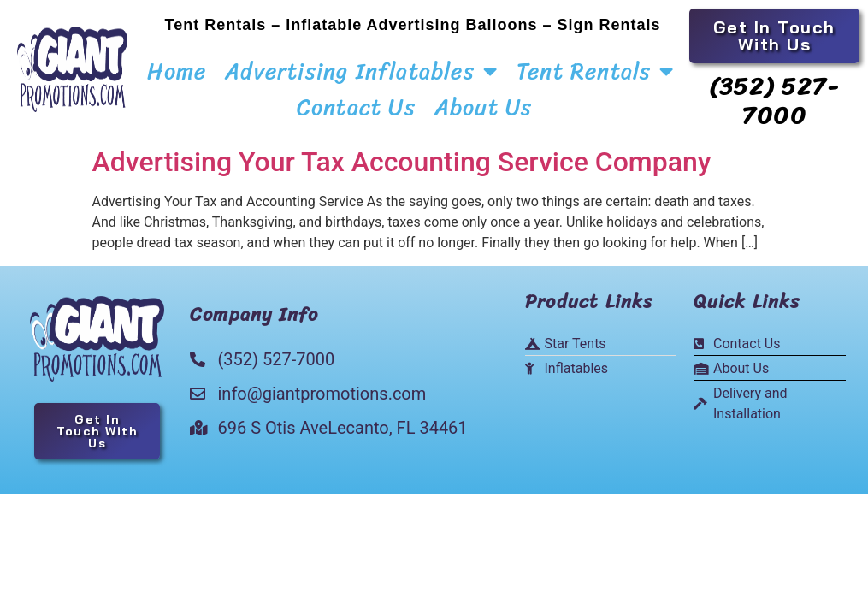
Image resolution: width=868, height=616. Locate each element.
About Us (484, 107)
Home (177, 71)
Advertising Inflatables (361, 71)
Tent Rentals (596, 71)
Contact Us (356, 107)
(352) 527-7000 (774, 101)
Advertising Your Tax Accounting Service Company (402, 162)
